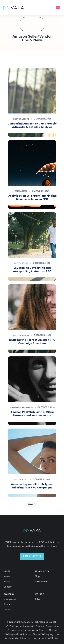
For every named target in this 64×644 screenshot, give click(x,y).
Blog (37, 577)
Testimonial (41, 582)
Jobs (37, 599)
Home (7, 577)
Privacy (8, 605)
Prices (7, 582)
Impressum (10, 599)
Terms (7, 610)
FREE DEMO (32, 556)
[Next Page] (32, 504)
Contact (8, 587)
